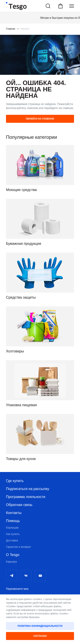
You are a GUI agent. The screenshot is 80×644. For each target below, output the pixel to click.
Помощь (13, 521)
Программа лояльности (26, 497)
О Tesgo (13, 555)
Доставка (12, 540)
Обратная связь (19, 505)
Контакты (14, 513)
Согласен (40, 636)
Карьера (11, 562)
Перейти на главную (40, 119)
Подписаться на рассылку (28, 489)
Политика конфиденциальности (40, 626)
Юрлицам (12, 528)
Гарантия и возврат (19, 547)
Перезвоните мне (17, 589)
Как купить (13, 534)
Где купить (15, 481)
